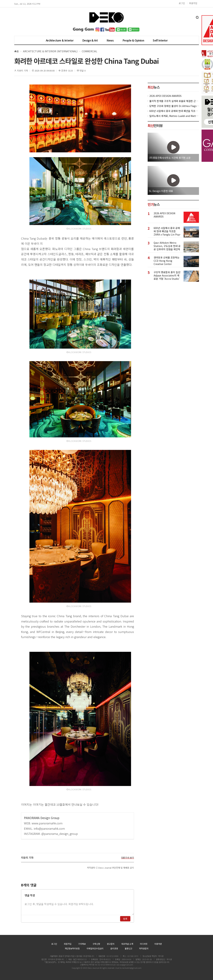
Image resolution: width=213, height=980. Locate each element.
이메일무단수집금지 (95, 948)
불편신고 (128, 948)
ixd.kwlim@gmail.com (132, 968)
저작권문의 (144, 948)
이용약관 (158, 944)
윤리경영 (114, 948)
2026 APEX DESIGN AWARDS (165, 96)
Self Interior (160, 40)
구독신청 (96, 944)
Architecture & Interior (60, 40)
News (110, 40)
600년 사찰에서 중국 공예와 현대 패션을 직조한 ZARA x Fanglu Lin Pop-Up (174, 111)
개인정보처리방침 (72, 948)
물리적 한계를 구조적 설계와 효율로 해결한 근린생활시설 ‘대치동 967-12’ (174, 101)
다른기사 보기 (128, 858)
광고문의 (111, 944)
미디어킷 (144, 944)
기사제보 (82, 944)
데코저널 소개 (127, 944)
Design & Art (90, 40)
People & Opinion (133, 40)
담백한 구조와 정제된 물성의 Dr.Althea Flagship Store (174, 106)
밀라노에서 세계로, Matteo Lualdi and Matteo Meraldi (174, 116)
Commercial (89, 51)
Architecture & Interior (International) (50, 51)
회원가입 (193, 3)
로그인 (182, 3)
